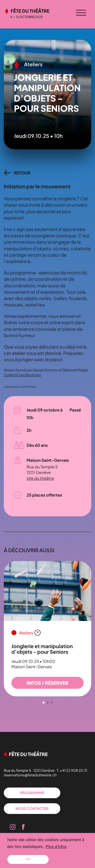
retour (22, 173)
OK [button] (28, 859)
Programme (32, 793)
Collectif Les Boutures (22, 375)
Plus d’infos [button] (56, 847)
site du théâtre (40, 478)
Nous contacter (32, 809)
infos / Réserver (48, 683)
